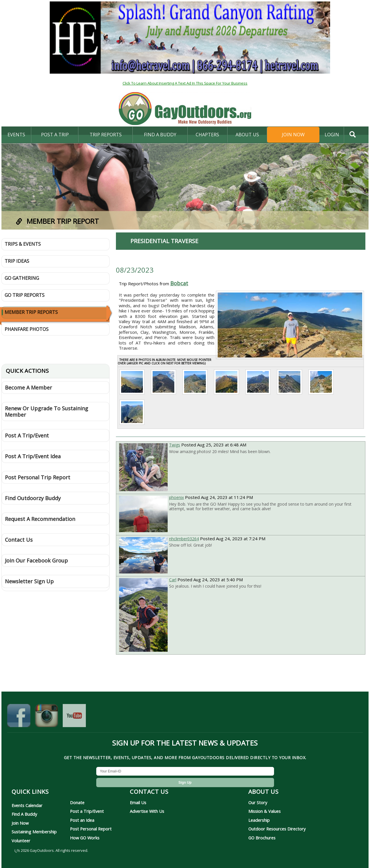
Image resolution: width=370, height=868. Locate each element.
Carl (173, 580)
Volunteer (21, 841)
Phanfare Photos (27, 329)
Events (16, 135)
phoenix (176, 497)
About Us (247, 135)
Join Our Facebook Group (36, 560)
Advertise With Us (147, 811)
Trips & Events (23, 244)
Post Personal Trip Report (38, 477)
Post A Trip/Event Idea (33, 456)
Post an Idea (82, 820)
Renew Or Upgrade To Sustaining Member (47, 411)
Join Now (293, 135)
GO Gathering (22, 278)
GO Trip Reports (25, 295)
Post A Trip (55, 135)
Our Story (258, 802)
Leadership (259, 820)
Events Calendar (27, 805)
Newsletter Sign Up (29, 581)
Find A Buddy (24, 814)
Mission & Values (264, 811)
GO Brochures (262, 838)
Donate (77, 802)
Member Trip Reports (31, 312)
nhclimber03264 (184, 539)
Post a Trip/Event (87, 811)
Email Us (138, 802)
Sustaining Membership (34, 832)
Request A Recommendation (40, 519)
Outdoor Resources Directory (277, 829)
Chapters (207, 135)
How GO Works (85, 838)
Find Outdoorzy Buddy (33, 498)
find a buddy (160, 135)
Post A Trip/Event (27, 435)
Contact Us (19, 540)
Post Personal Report (91, 829)
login (332, 135)
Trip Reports (106, 135)
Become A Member (28, 388)
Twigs (175, 445)
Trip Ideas (17, 261)
